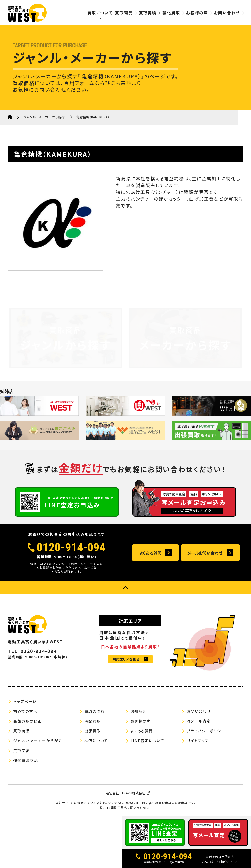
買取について (100, 13)
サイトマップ (198, 741)
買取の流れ (95, 711)
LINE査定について (147, 741)
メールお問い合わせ (205, 553)
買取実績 (148, 13)
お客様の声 (197, 13)
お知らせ (138, 711)
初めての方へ (25, 711)
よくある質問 (150, 553)
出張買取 (93, 731)
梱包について (96, 741)
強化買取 (171, 13)
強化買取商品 (25, 760)
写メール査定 (199, 721)
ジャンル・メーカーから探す (44, 117)
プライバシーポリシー (206, 731)
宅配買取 (93, 721)
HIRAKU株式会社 (133, 793)
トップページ (25, 701)
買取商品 (124, 13)
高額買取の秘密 (27, 721)
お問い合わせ (227, 13)
